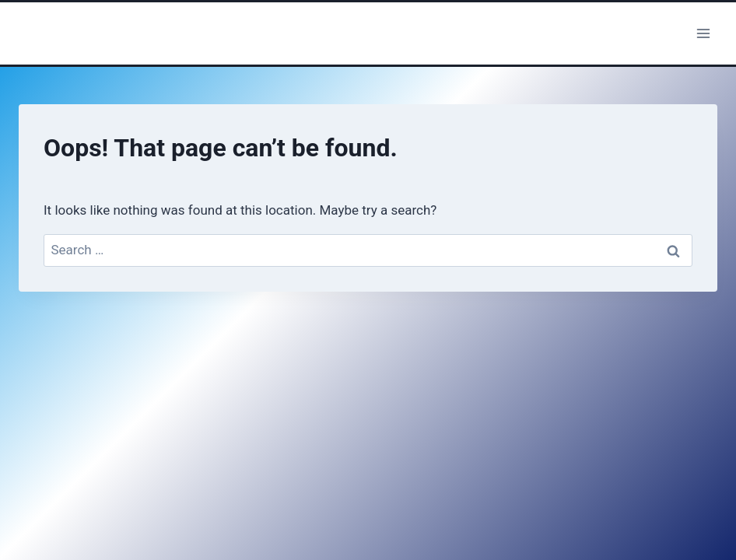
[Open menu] (703, 33)
